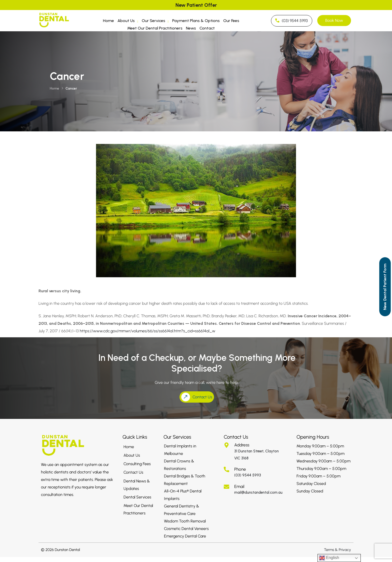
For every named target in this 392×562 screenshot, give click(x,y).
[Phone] (226, 469)
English (329, 558)
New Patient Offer (196, 5)
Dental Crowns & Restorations (179, 465)
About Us (128, 21)
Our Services (155, 21)
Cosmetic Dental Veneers (186, 529)
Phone (240, 469)
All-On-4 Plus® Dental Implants (183, 495)
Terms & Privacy (337, 550)
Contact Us (133, 472)
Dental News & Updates (137, 485)
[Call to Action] (385, 287)
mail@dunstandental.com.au (258, 492)
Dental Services (137, 497)
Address (242, 445)
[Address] (226, 445)
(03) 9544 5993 (248, 475)
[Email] (226, 487)
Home (108, 21)
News (191, 28)
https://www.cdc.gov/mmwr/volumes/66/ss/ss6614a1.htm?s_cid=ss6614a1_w (147, 331)
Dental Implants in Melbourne (180, 450)
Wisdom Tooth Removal (185, 521)
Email (239, 486)
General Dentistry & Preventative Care (181, 510)
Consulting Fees (137, 464)
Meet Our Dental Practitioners (155, 28)
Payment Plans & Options (196, 21)
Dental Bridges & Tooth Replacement (185, 480)
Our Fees (231, 21)
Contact (207, 28)
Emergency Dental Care (185, 536)
